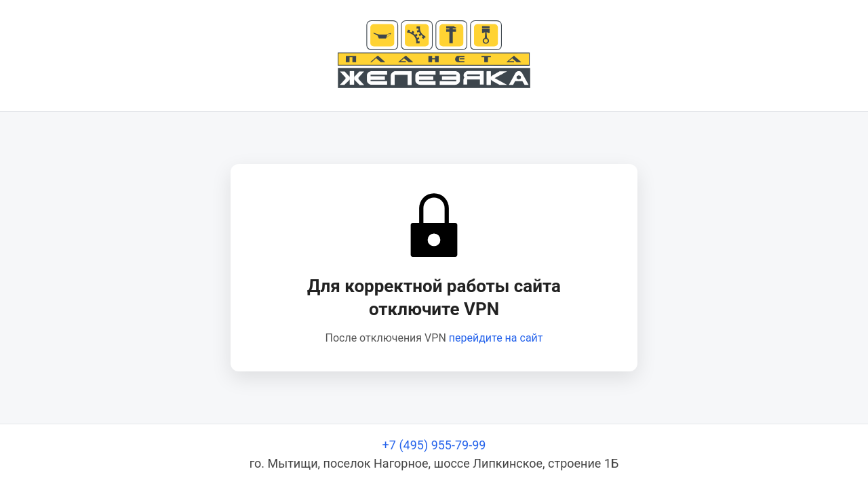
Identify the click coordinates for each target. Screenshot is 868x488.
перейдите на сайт (496, 338)
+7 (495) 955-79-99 (434, 445)
